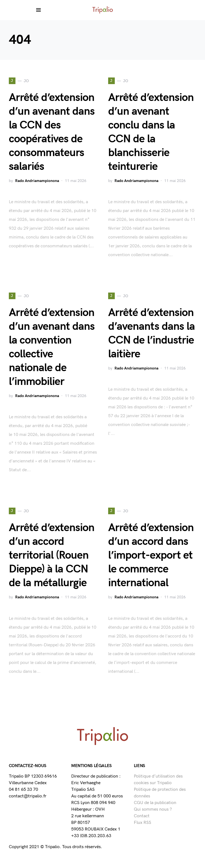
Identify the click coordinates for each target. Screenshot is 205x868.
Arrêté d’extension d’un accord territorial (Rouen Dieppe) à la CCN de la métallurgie (52, 555)
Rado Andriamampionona (37, 181)
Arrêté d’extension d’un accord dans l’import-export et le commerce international (151, 555)
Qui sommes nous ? (153, 809)
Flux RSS (143, 823)
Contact (142, 816)
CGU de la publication (155, 803)
